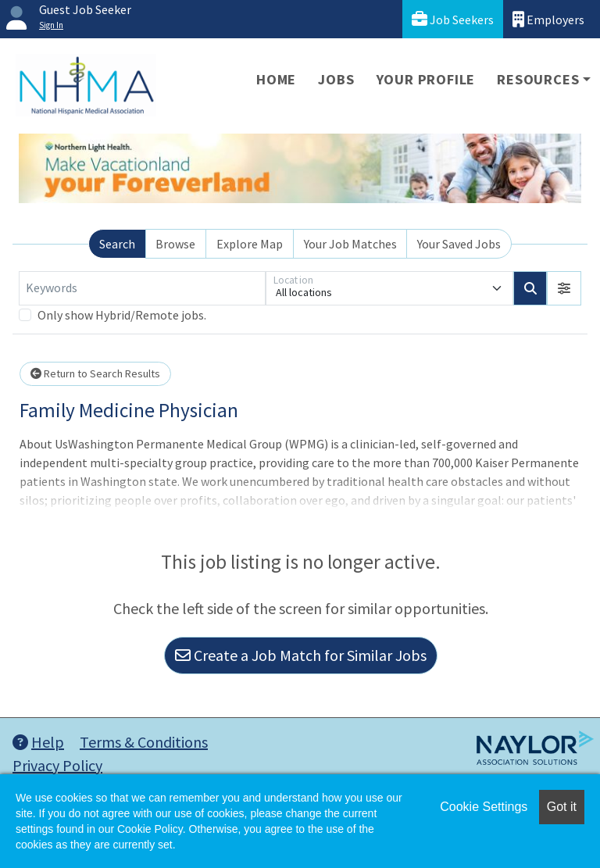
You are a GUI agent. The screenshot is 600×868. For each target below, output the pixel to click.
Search (117, 244)
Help (38, 742)
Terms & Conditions (144, 742)
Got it (562, 807)
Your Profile (426, 79)
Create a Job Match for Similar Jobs (301, 655)
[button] (564, 288)
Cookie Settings (484, 807)
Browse (175, 244)
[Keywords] (142, 288)
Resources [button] (538, 79)
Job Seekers (453, 19)
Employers (548, 19)
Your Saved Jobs (459, 244)
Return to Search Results (95, 373)
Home (276, 79)
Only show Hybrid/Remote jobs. (122, 315)
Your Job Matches (350, 244)
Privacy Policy (57, 765)
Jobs (336, 79)
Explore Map (250, 244)
